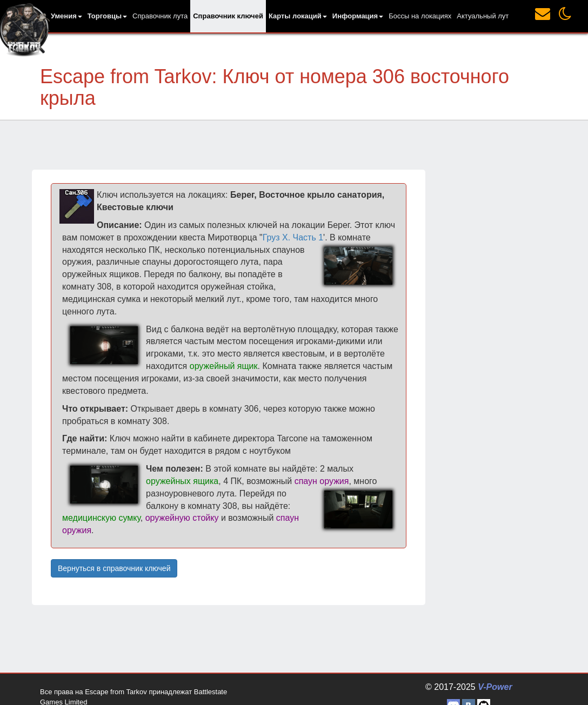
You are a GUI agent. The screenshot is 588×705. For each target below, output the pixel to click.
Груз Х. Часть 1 (293, 237)
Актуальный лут (483, 16)
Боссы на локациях (420, 16)
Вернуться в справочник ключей (114, 568)
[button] (66, 16)
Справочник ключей (228, 16)
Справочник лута (160, 16)
